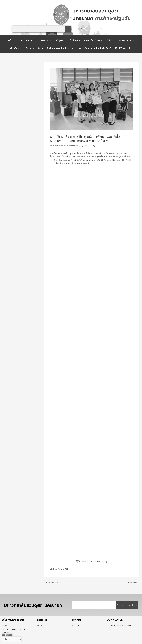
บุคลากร (46, 40)
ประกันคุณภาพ (126, 40)
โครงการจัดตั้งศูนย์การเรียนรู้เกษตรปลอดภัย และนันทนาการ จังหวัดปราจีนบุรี (75, 48)
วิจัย (110, 40)
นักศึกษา (75, 40)
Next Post (133, 583)
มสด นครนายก (28, 40)
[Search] (68, 29)
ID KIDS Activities (124, 48)
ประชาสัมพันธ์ (58, 146)
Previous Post (52, 583)
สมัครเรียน (15, 48)
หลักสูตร (60, 40)
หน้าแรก (12, 40)
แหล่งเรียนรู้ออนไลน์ (94, 40)
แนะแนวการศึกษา (73, 146)
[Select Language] (13, 639)
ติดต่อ (30, 48)
